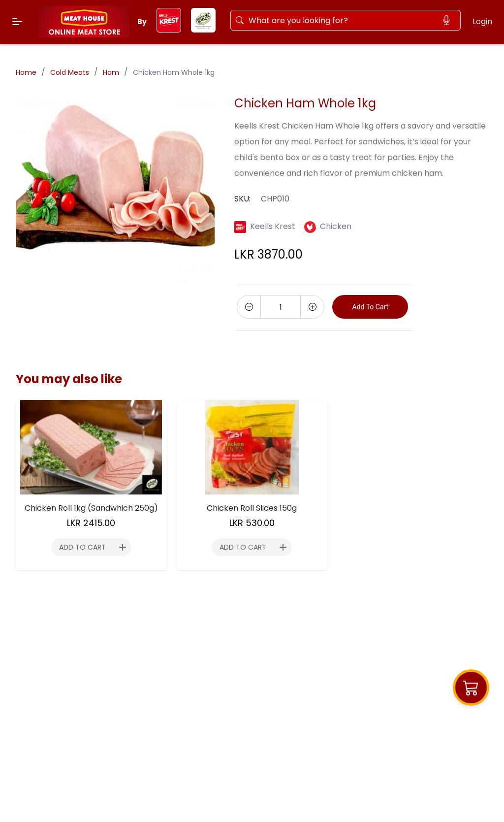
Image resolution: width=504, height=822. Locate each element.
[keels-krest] (169, 30)
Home (26, 72)
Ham (111, 72)
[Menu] (17, 22)
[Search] (341, 20)
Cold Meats (70, 72)
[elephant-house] (203, 30)
